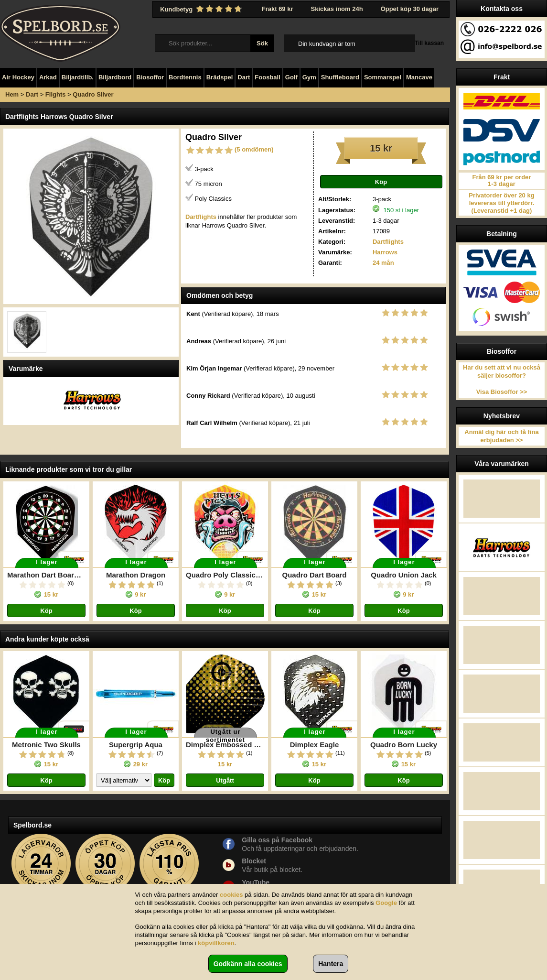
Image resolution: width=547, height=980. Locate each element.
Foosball (267, 77)
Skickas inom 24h (337, 9)
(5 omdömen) (254, 149)
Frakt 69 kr (278, 9)
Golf (291, 77)
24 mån (383, 263)
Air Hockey (18, 77)
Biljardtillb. (78, 77)
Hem (12, 94)
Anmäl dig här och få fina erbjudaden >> (501, 436)
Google (386, 903)
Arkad (48, 77)
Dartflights (388, 242)
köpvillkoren (216, 943)
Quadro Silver (93, 94)
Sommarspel (383, 77)
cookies (231, 895)
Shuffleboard (340, 77)
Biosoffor (150, 77)
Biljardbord (115, 77)
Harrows (385, 252)
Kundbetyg (202, 9)
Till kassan (429, 43)
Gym (309, 77)
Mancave (419, 77)
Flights (56, 94)
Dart (244, 77)
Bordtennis (185, 77)
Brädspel (220, 77)
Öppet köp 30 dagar (410, 9)
